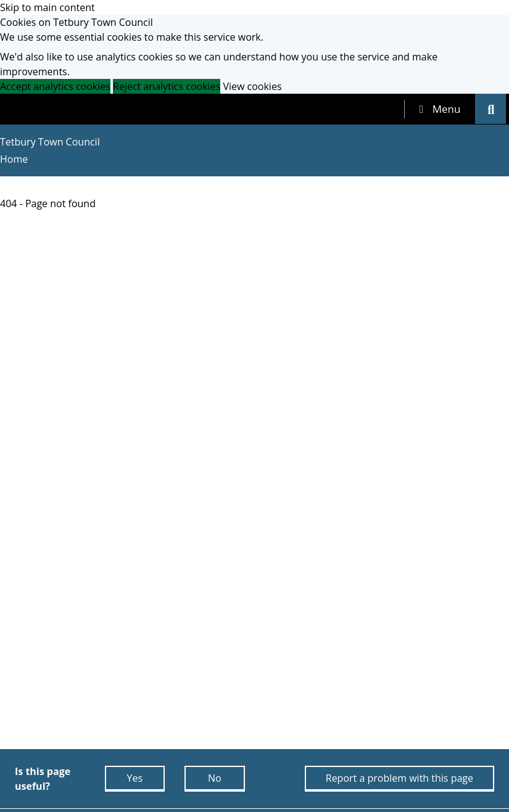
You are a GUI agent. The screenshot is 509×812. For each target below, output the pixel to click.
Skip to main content (48, 7)
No (215, 778)
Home (14, 159)
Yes (134, 778)
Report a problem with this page (399, 778)
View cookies (252, 86)
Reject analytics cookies (167, 86)
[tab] (440, 109)
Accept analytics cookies (55, 86)
